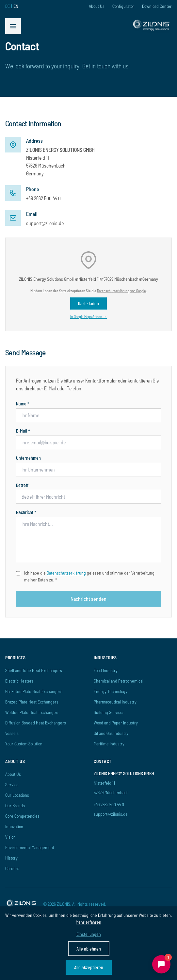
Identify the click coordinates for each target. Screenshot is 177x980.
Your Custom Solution (24, 744)
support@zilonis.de (45, 223)
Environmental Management (30, 847)
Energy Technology (111, 691)
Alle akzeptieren (89, 967)
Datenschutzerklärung (66, 573)
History (11, 858)
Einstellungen (89, 934)
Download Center (157, 6)
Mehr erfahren (88, 922)
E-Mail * (23, 431)
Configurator (123, 6)
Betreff (22, 485)
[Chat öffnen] (161, 964)
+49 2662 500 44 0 (43, 198)
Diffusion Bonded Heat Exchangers (36, 723)
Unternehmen (28, 458)
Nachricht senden (88, 599)
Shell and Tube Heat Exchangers (34, 670)
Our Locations (17, 795)
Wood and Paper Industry (116, 723)
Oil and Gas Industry (111, 733)
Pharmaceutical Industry (115, 702)
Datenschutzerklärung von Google (121, 291)
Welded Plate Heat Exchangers (32, 712)
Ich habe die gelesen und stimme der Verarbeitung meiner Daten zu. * (89, 576)
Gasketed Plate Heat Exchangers (34, 691)
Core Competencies (22, 816)
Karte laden (88, 303)
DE (8, 6)
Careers (12, 868)
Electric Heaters (19, 681)
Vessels (12, 733)
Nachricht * (26, 512)
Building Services (109, 712)
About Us (97, 6)
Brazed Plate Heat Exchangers (32, 702)
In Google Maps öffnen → (88, 316)
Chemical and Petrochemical (119, 681)
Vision (10, 837)
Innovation (14, 826)
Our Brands (15, 805)
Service (12, 784)
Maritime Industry (109, 744)
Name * (23, 404)
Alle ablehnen (89, 949)
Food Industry (106, 670)
